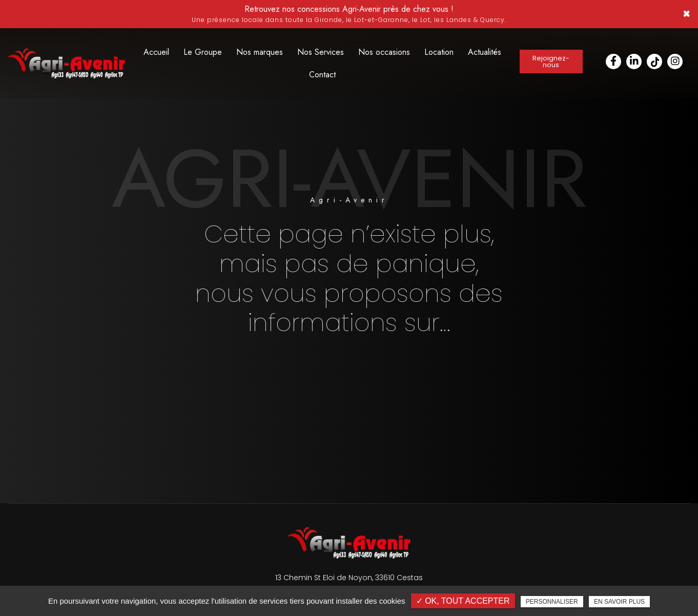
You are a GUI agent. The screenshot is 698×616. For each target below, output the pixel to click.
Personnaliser (552, 602)
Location (439, 52)
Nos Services (321, 52)
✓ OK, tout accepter (463, 601)
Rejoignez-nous (551, 61)
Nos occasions (384, 52)
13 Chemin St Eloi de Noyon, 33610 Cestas (349, 578)
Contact (322, 75)
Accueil (156, 52)
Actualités (485, 52)
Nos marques (260, 52)
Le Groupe (203, 52)
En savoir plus (619, 602)
